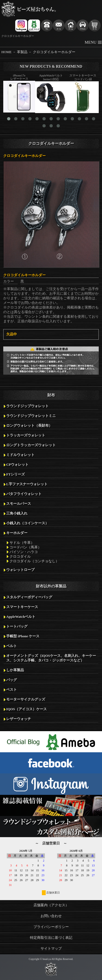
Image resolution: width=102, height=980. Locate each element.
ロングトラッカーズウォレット (31, 445)
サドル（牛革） (22, 543)
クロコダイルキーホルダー (54, 52)
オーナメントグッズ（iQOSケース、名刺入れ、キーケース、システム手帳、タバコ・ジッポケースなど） (51, 658)
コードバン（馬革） (25, 547)
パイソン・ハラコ (24, 552)
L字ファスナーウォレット (27, 484)
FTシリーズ (16, 474)
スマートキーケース (22, 607)
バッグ (12, 680)
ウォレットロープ (20, 570)
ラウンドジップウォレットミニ (31, 416)
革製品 (22, 52)
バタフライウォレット (24, 494)
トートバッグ (17, 626)
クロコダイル (20, 557)
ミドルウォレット (20, 455)
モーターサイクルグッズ (26, 699)
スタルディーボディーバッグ (29, 597)
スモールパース (19, 504)
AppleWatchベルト (21, 617)
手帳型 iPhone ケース (23, 636)
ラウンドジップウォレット (27, 406)
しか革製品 (15, 670)
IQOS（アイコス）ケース (27, 709)
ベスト (12, 690)
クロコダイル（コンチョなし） (34, 561)
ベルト (12, 646)
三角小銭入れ (17, 513)
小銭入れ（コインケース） (27, 523)
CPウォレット (17, 465)
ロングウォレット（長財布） (29, 426)
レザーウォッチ (19, 719)
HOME (7, 52)
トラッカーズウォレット (26, 435)
